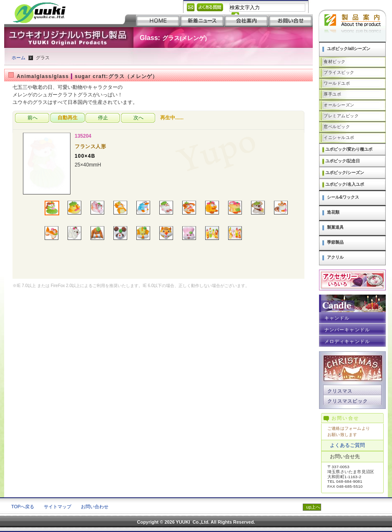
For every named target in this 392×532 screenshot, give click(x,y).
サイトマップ (58, 507)
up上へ (313, 507)
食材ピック (335, 62)
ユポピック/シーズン (345, 173)
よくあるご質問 (347, 445)
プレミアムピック (341, 116)
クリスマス (340, 391)
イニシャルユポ (339, 137)
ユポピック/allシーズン (349, 49)
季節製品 (335, 242)
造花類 (333, 212)
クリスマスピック (348, 401)
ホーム (19, 58)
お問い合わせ (95, 507)
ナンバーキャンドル (347, 330)
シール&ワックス (343, 197)
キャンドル (337, 318)
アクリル (335, 257)
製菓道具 (335, 227)
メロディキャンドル (347, 341)
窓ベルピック (337, 127)
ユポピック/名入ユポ (345, 184)
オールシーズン (339, 105)
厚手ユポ (332, 94)
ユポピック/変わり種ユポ (349, 149)
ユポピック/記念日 (343, 161)
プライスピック (339, 72)
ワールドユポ (337, 83)
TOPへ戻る (23, 507)
